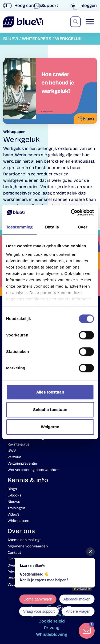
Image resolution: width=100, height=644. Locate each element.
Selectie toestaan (50, 410)
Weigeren (50, 427)
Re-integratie (19, 444)
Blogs (12, 489)
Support (47, 5)
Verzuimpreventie (22, 463)
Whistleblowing (52, 634)
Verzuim (14, 457)
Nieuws (14, 502)
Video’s (13, 514)
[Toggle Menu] (90, 22)
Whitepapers (18, 521)
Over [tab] (82, 227)
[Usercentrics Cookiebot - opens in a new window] (71, 213)
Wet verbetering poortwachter (33, 470)
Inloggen (84, 5)
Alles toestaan (50, 392)
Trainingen (16, 508)
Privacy (52, 628)
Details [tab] (52, 227)
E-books (14, 495)
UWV (12, 451)
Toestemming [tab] (19, 227)
